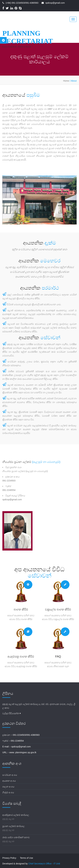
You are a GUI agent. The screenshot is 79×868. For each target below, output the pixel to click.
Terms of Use (26, 858)
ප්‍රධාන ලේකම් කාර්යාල (14, 826)
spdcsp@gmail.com (55, 3)
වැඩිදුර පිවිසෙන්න (12, 713)
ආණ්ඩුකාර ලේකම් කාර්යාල (16, 815)
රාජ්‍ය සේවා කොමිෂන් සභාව (16, 837)
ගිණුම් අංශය (8, 792)
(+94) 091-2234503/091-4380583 (22, 3)
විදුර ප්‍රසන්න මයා (13, 467)
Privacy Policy (9, 858)
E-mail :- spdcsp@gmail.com (16, 747)
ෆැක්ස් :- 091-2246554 (13, 741)
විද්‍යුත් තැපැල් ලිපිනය (15, 496)
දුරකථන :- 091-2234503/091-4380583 (21, 735)
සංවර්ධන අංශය (10, 775)
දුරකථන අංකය (12, 477)
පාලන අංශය (8, 787)
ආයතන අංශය (9, 781)
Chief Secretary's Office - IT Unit (44, 864)
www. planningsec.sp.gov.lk (23, 752)
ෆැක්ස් (8, 486)
